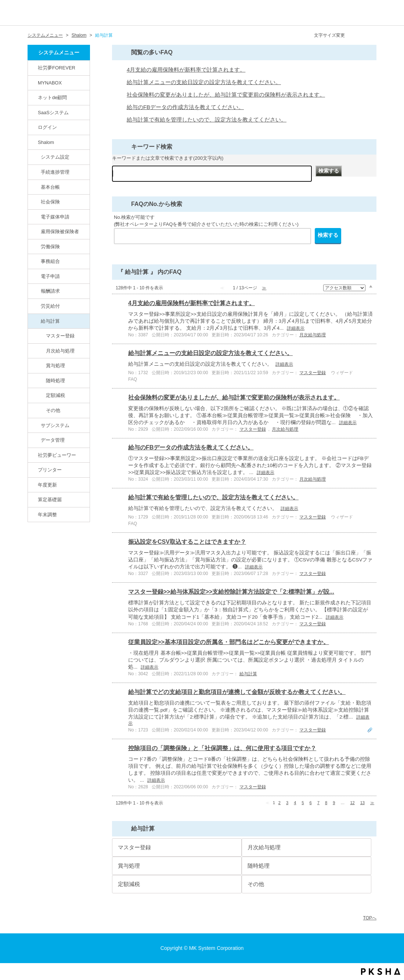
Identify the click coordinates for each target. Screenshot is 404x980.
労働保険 (50, 247)
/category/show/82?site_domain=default (33, 97)
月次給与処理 (60, 351)
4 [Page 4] (295, 803)
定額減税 (55, 395)
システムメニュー (45, 35)
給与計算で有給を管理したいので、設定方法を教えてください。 (207, 120)
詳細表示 (296, 328)
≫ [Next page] (372, 803)
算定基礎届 (50, 500)
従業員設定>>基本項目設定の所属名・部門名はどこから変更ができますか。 (229, 642)
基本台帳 (50, 187)
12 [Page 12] (352, 803)
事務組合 (50, 261)
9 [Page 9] (334, 803)
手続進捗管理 (55, 172)
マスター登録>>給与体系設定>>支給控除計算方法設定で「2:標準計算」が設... (231, 592)
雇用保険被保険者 (60, 232)
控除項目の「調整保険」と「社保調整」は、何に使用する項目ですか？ (222, 748)
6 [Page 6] (311, 803)
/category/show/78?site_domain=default (36, 321)
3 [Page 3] (287, 803)
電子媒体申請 (55, 217)
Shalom (79, 35)
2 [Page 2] (279, 803)
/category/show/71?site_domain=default (36, 217)
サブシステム (55, 425)
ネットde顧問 (53, 97)
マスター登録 (60, 336)
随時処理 (55, 381)
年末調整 (47, 515)
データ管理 (53, 440)
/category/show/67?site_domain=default (33, 142)
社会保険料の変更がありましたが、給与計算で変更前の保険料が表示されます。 (226, 95)
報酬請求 (50, 291)
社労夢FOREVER (57, 68)
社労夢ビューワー (57, 455)
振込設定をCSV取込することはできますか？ (187, 542)
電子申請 (50, 276)
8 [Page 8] (326, 803)
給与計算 (50, 321)
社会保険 (50, 202)
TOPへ (370, 918)
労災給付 (50, 306)
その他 (53, 410)
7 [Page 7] (318, 803)
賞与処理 (55, 366)
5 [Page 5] (303, 803)
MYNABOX (50, 83)
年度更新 (47, 485)
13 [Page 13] (362, 803)
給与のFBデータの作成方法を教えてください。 (185, 107)
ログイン (47, 127)
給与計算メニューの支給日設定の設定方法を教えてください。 (204, 82)
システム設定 (55, 157)
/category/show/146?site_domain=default (33, 68)
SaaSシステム (53, 113)
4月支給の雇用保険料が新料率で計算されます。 (186, 70)
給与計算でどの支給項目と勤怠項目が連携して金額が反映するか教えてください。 (237, 692)
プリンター (50, 470)
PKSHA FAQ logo (381, 972)
